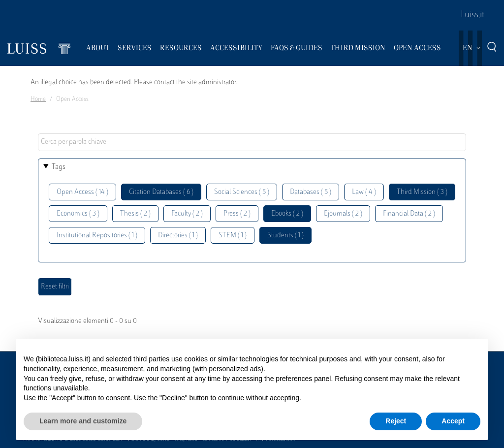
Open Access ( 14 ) (82, 192)
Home (38, 99)
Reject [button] (396, 421)
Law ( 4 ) (364, 192)
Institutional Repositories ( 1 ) (97, 236)
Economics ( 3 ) (78, 214)
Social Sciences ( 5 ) (242, 192)
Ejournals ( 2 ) (343, 214)
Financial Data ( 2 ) (409, 214)
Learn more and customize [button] (83, 421)
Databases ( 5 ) (311, 192)
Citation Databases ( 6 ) (161, 192)
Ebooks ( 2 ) (287, 214)
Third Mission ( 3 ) (422, 192)
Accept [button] (453, 421)
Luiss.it (472, 15)
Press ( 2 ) (237, 214)
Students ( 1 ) (285, 236)
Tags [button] (59, 167)
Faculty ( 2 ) (187, 214)
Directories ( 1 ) (178, 236)
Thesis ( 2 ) (135, 214)
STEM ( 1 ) (233, 236)
